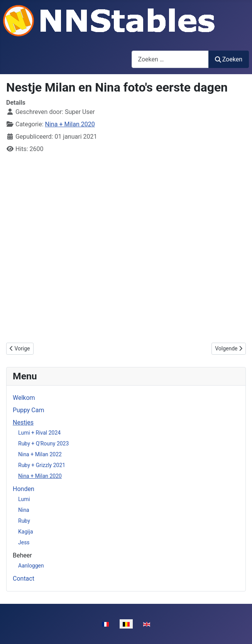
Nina (24, 510)
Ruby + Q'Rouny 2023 (43, 443)
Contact (24, 579)
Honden (24, 489)
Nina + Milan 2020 (40, 476)
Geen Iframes (126, 247)
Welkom (24, 398)
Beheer (22, 555)
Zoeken (229, 59)
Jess (24, 542)
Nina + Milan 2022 (40, 454)
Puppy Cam (28, 410)
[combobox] (170, 59)
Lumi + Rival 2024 (39, 433)
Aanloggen (31, 566)
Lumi (24, 499)
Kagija (26, 532)
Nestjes (23, 422)
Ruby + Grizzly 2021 (42, 465)
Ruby (24, 521)
